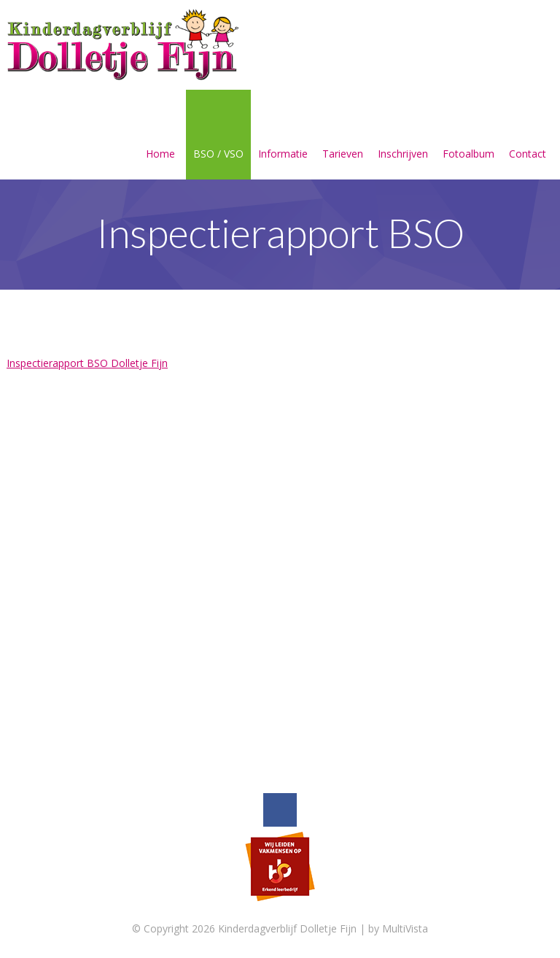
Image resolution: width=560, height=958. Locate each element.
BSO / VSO (218, 136)
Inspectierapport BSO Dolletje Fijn (87, 363)
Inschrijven (403, 136)
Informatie (283, 136)
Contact (528, 136)
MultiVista (405, 928)
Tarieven (343, 136)
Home (160, 136)
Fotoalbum (468, 136)
